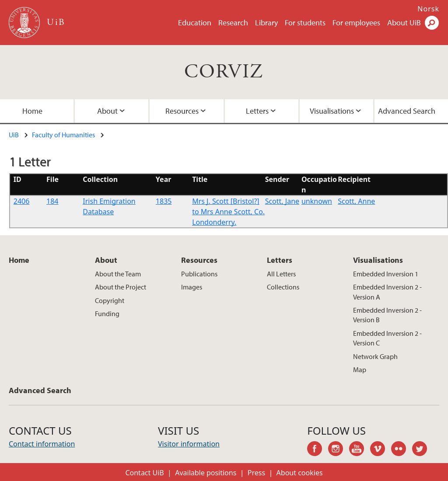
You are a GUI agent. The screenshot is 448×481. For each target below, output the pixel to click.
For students (305, 23)
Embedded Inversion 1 (386, 274)
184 (52, 201)
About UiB (404, 23)
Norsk (428, 9)
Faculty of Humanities (63, 135)
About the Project (121, 287)
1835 (164, 201)
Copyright (110, 300)
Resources (182, 111)
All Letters (281, 274)
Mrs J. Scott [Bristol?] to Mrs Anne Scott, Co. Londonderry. (228, 212)
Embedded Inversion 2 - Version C (387, 338)
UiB (14, 135)
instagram (339, 450)
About (107, 111)
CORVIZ (224, 72)
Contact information (42, 444)
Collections (283, 287)
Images (192, 287)
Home (19, 260)
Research (233, 23)
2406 (22, 201)
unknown (317, 201)
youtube (360, 450)
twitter (423, 450)
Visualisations (332, 111)
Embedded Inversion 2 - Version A (387, 292)
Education (195, 23)
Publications (199, 274)
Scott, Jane (282, 201)
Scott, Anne (356, 201)
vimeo (381, 450)
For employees (356, 23)
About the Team (118, 274)
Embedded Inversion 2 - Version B (387, 315)
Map (360, 369)
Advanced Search (40, 390)
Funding (107, 314)
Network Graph (375, 356)
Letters (257, 111)
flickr (402, 450)
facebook (318, 450)
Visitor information (189, 444)
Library (266, 23)
